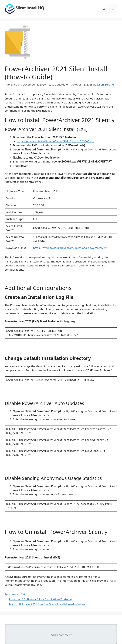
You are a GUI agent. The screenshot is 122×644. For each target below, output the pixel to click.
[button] (104, 9)
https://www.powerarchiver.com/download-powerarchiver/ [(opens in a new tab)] (70, 248)
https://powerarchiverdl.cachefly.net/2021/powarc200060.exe (56, 141)
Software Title (18, 594)
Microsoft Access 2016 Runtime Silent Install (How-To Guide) (47, 604)
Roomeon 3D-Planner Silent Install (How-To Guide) (41, 599)
